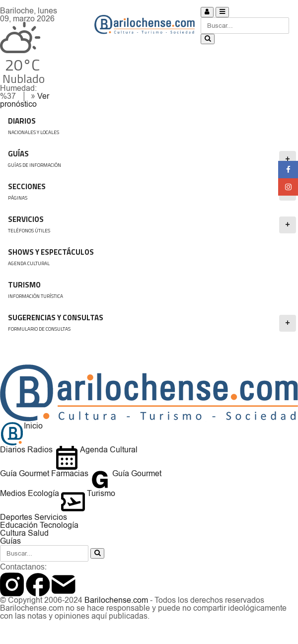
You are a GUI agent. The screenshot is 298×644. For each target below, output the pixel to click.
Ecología (43, 493)
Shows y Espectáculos (139, 258)
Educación (19, 525)
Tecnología (59, 525)
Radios (40, 450)
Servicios (51, 517)
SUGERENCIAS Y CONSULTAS (152, 323)
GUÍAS (152, 159)
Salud (38, 533)
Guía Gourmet (25, 473)
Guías (10, 541)
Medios (13, 493)
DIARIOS (150, 127)
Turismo (139, 290)
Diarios (13, 450)
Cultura (13, 533)
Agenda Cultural (96, 450)
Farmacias (70, 473)
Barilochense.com (116, 600)
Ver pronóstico (25, 100)
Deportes (16, 517)
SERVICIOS (152, 225)
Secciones (152, 192)
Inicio (21, 426)
